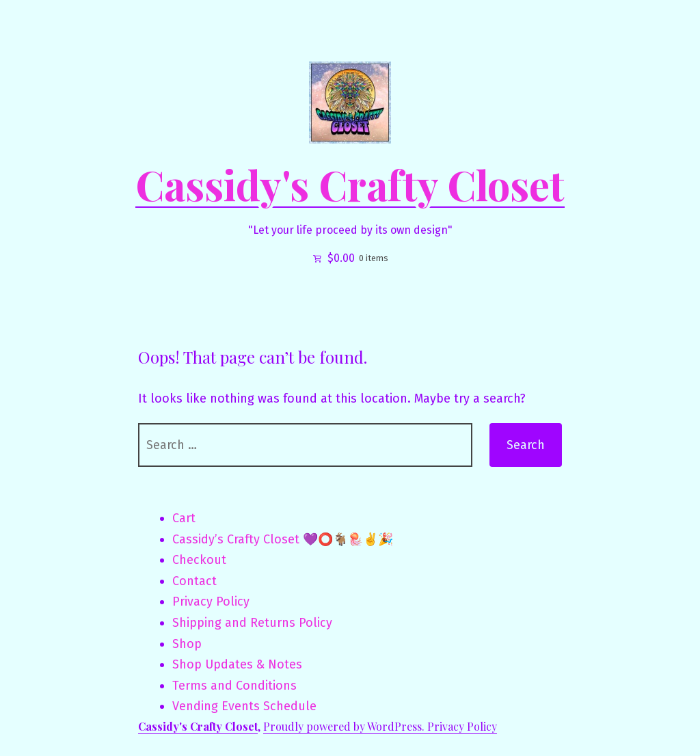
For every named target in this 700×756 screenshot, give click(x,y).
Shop (187, 644)
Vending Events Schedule (244, 706)
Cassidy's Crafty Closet (350, 184)
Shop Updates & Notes (237, 664)
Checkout (199, 560)
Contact (194, 581)
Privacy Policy (211, 602)
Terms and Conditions (234, 686)
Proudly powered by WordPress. (345, 726)
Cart (184, 518)
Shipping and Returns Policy (252, 623)
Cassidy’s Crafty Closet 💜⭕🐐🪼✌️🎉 (283, 539)
